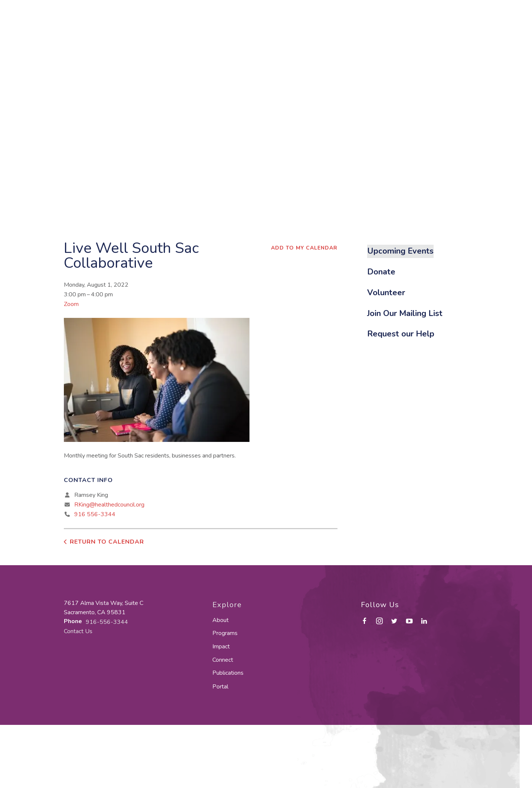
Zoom (71, 304)
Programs (225, 633)
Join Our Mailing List (405, 313)
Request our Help (401, 334)
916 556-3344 (95, 514)
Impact (221, 647)
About (221, 620)
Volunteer (386, 293)
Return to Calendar (107, 542)
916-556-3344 (107, 622)
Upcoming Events (400, 251)
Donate (381, 272)
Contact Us (78, 631)
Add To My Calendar (304, 248)
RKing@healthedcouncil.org (109, 505)
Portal (220, 687)
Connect (223, 660)
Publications (228, 673)
